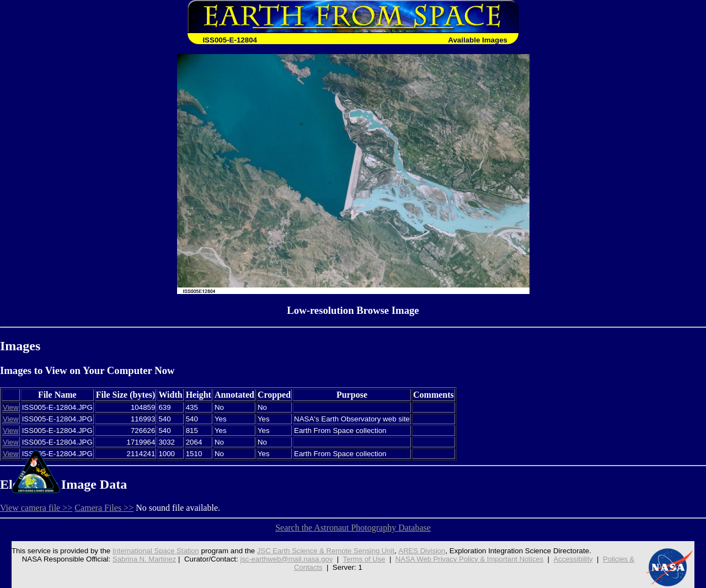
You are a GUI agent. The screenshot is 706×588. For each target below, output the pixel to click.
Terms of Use (364, 559)
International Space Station (152, 551)
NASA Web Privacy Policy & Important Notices (471, 559)
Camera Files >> (104, 508)
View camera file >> (36, 508)
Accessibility (576, 559)
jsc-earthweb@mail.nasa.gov (285, 559)
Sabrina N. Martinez (141, 559)
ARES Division (422, 551)
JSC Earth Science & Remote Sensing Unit (324, 551)
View (11, 407)
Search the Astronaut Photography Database (353, 528)
